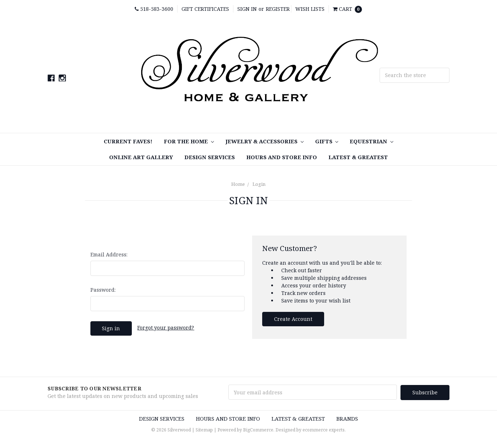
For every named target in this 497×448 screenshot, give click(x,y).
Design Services (210, 157)
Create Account (293, 319)
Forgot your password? (166, 328)
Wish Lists (310, 9)
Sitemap (204, 429)
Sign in (247, 9)
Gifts (327, 141)
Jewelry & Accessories (265, 141)
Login (259, 184)
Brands (347, 418)
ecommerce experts (324, 429)
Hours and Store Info (282, 157)
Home (238, 184)
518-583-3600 (154, 9)
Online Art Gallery (141, 157)
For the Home (189, 141)
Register (278, 9)
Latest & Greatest (358, 157)
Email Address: (109, 254)
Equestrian (371, 141)
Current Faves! (128, 141)
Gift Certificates (205, 9)
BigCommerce (258, 429)
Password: (103, 290)
